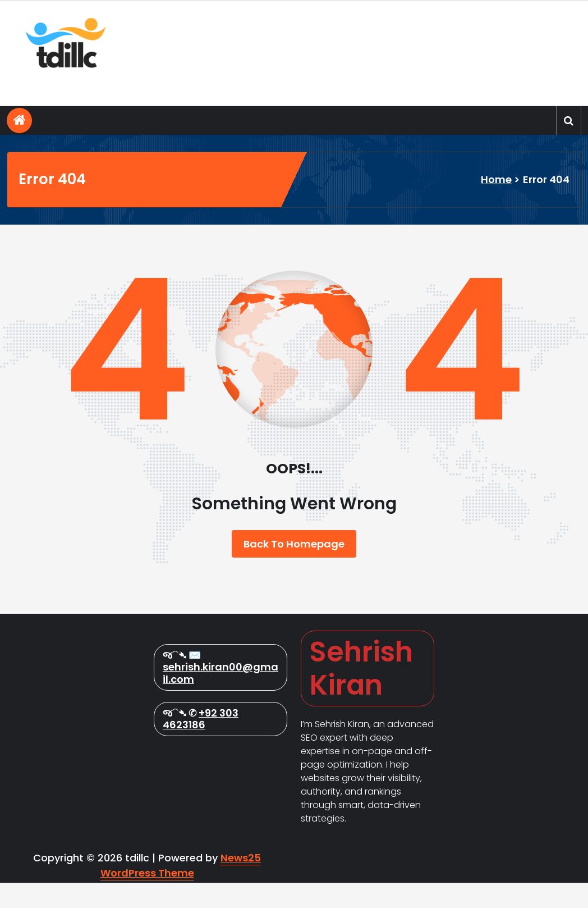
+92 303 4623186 (201, 828)
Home (496, 179)
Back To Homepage (294, 544)
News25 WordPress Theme (181, 891)
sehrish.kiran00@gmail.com (220, 782)
